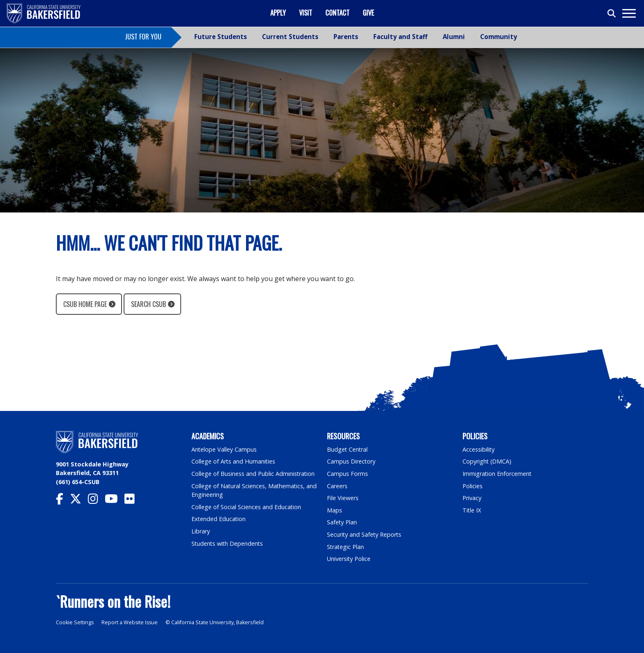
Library (201, 531)
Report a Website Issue (131, 622)
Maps (335, 510)
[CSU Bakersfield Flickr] (133, 501)
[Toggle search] (612, 14)
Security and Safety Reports (365, 534)
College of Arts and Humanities (234, 461)
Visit (306, 13)
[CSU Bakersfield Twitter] (79, 501)
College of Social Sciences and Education (246, 507)
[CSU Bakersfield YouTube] (115, 501)
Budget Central (348, 449)
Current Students (290, 37)
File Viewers (343, 498)
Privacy (472, 498)
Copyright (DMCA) (487, 461)
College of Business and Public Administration (253, 474)
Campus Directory (351, 461)
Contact (337, 13)
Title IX (472, 510)
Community (499, 37)
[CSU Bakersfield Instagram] (96, 501)
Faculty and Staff (400, 37)
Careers (337, 486)
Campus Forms (347, 474)
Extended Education (219, 519)
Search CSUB (148, 304)
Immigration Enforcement (497, 474)
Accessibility (479, 449)
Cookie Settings (75, 622)
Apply (278, 13)
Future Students (221, 37)
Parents (346, 37)
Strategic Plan (346, 547)
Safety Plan (342, 522)
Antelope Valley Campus (224, 449)
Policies (473, 486)
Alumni (454, 37)
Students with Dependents (228, 543)
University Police (349, 559)
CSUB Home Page (85, 304)
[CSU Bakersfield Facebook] (63, 501)
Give (368, 13)
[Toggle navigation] (629, 13)
